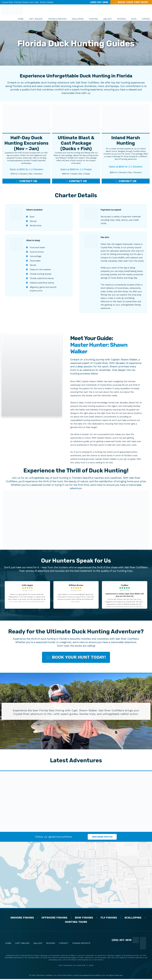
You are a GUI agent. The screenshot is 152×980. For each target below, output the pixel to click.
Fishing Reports (81, 944)
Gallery (38, 944)
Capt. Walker (22, 944)
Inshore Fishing (22, 918)
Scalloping (133, 918)
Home (8, 944)
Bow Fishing (84, 918)
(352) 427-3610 (99, 2)
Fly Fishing (109, 918)
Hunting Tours (76, 923)
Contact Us (26, 182)
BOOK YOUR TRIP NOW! (131, 2)
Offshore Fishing (54, 918)
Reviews (51, 944)
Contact (64, 944)
